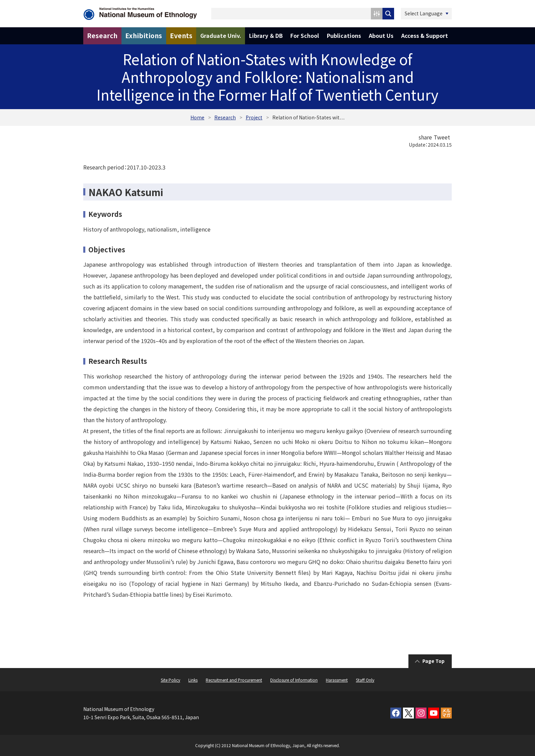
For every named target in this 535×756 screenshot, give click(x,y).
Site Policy (170, 680)
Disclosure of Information (294, 680)
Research (225, 117)
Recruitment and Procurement (234, 680)
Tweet (442, 137)
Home (197, 117)
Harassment (337, 680)
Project (254, 117)
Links (193, 680)
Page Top (433, 661)
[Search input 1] (291, 14)
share (425, 137)
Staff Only (365, 680)
